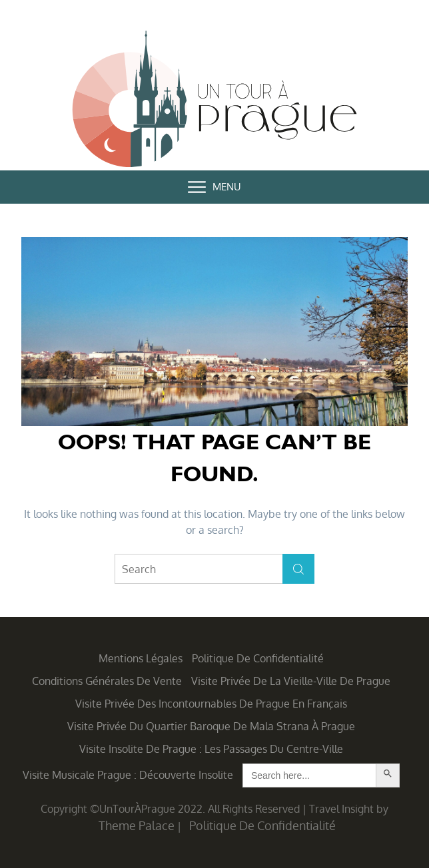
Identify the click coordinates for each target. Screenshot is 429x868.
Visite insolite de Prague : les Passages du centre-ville (211, 749)
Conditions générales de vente (107, 681)
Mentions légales (141, 658)
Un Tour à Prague (214, 101)
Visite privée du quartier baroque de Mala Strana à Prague (211, 726)
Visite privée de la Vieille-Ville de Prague (291, 681)
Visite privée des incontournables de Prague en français (211, 704)
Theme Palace (137, 825)
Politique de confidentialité (258, 658)
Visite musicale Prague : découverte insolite (128, 775)
